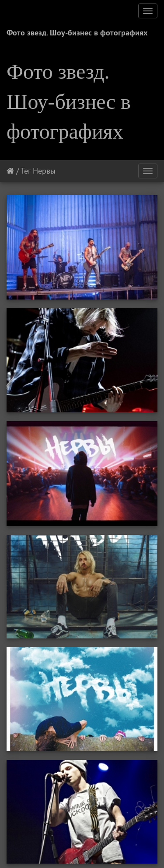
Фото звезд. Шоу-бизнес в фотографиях (77, 33)
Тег (26, 171)
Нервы (44, 171)
